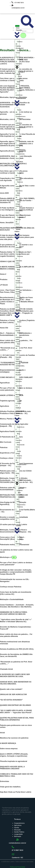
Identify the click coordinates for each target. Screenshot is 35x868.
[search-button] (23, 35)
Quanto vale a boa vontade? (11, 689)
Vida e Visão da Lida (18, 473)
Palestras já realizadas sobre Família (19, 337)
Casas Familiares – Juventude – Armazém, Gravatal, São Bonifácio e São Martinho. (17, 606)
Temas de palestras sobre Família (19, 326)
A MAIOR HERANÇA (8, 743)
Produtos (4, 279)
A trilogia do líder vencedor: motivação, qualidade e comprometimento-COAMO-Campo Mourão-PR (16, 572)
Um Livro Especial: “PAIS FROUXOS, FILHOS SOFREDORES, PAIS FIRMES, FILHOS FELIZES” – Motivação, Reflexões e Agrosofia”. (20, 369)
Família (17, 828)
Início (18, 28)
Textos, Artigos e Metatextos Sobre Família (19, 394)
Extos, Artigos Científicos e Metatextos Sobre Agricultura (19, 208)
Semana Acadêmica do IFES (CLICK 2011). (17, 649)
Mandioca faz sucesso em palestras (14, 738)
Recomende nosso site (20, 447)
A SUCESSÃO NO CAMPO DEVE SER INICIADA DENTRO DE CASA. (15, 675)
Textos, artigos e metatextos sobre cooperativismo (20, 144)
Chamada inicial (6, 669)
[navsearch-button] (27, 27)
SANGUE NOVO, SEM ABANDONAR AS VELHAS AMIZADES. (16, 683)
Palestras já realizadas (19, 64)
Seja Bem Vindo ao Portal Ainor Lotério (16, 792)
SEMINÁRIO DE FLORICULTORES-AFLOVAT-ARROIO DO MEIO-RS (14, 613)
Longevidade (20, 411)
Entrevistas (5, 781)
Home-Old (4, 328)
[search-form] (27, 31)
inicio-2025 (4, 193)
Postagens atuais (21, 73)
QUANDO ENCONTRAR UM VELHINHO (15, 705)
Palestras (4, 447)
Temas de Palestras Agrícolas (19, 176)
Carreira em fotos (20, 499)
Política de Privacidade (18, 867)
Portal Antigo (18, 452)
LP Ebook (4, 285)
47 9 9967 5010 (18, 3)
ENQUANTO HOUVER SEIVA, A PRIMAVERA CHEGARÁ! (12, 768)
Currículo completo (20, 489)
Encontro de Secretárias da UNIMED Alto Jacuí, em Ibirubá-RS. (16, 655)
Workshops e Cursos (8, 557)
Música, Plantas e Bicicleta (11, 419)
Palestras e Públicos (19, 515)
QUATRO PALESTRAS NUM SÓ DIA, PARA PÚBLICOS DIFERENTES (17, 719)
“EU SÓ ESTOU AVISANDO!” (11, 700)
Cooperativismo (19, 823)
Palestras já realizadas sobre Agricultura (19, 186)
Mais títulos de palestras (19, 133)
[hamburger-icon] (17, 26)
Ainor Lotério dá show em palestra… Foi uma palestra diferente (16, 635)
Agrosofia (19, 227)
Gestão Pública (19, 832)
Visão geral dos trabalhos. (10, 787)
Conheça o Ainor (7, 458)
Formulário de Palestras (20, 542)
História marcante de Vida (19, 459)
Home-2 (3, 274)
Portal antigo (19, 77)
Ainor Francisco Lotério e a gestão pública (19, 302)
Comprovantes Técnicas (21, 466)
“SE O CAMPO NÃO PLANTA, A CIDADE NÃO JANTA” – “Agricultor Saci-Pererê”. (16, 712)
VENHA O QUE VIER (8, 261)
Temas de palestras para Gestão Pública (19, 249)
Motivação (18, 836)
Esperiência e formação (20, 429)
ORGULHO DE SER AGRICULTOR (13, 694)
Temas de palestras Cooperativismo (21, 113)
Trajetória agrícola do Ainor (19, 221)
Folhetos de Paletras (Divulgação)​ (20, 45)
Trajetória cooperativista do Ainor (20, 155)
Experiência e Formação (10, 453)
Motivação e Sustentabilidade (12, 599)
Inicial (2, 733)
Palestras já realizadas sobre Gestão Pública (19, 262)
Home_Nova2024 (7, 223)
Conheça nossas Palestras (11, 587)
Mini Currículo (20, 494)
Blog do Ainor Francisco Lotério (19, 438)
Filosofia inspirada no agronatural (14, 761)
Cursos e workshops (19, 93)
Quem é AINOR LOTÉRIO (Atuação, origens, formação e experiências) (14, 755)
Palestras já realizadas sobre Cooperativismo (21, 123)
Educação (17, 830)
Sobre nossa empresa (9, 749)
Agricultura (4, 406)
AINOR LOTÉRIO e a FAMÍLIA (18, 404)
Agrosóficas (5, 383)
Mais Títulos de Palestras (19, 85)
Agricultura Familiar (8, 431)
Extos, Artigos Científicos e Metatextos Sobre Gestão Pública (19, 286)
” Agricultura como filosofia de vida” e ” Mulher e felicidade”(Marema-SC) (16, 621)
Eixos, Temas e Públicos (18, 54)
